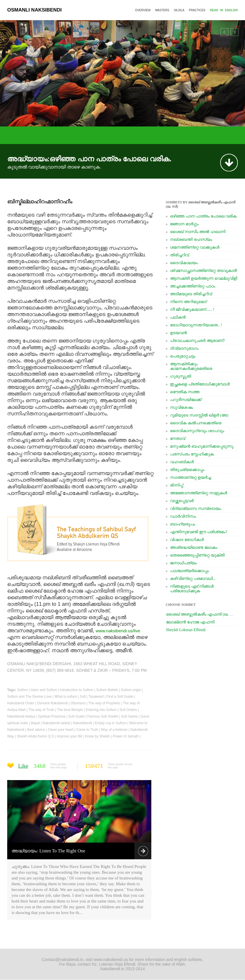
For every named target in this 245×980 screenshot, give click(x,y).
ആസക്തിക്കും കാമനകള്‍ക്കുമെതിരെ (191, 366)
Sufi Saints (129, 716)
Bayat (36, 723)
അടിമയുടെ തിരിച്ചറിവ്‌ (191, 294)
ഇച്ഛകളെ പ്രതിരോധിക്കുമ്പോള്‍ (200, 384)
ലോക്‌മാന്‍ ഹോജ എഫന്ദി (190, 622)
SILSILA (179, 10)
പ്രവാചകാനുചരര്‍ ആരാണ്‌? (197, 341)
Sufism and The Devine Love (29, 697)
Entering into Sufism (101, 710)
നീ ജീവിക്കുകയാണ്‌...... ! (192, 310)
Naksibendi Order (21, 703)
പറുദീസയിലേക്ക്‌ (186, 400)
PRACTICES (197, 10)
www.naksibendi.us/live (118, 631)
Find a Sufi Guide (120, 697)
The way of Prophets (104, 703)
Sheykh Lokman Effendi (186, 630)
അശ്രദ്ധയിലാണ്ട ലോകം (194, 547)
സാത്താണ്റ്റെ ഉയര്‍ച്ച (191, 477)
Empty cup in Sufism (111, 723)
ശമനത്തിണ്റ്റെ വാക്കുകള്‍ (195, 247)
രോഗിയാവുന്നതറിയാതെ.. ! (196, 325)
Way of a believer (114, 730)
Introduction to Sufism (77, 690)
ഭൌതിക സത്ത (185, 392)
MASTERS (162, 10)
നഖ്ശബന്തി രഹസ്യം (191, 240)
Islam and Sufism (44, 690)
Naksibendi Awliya (21, 716)
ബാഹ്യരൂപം (183, 524)
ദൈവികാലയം (184, 263)
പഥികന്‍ (178, 317)
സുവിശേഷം (182, 407)
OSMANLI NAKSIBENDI (34, 10)
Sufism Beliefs (107, 690)
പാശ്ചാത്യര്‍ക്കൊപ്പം (190, 571)
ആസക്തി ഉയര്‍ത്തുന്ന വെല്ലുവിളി (204, 278)
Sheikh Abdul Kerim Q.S (35, 736)
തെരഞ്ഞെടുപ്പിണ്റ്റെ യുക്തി (197, 555)
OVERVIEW (143, 10)
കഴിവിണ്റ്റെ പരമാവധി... (193, 579)
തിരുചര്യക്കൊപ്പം (187, 470)
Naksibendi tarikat (56, 723)
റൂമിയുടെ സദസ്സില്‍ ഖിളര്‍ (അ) (199, 415)
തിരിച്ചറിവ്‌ (179, 255)
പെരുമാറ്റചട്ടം (183, 356)
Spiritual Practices (52, 716)
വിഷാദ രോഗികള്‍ (187, 540)
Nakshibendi (82, 723)
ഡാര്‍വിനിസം (183, 516)
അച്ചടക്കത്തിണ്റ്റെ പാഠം (193, 286)
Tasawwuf (96, 697)
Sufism (22, 690)
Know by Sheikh (97, 736)
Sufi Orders (128, 710)
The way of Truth (41, 710)
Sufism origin (131, 690)
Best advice (36, 730)
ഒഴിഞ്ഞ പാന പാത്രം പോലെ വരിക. (204, 216)
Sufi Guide (76, 716)
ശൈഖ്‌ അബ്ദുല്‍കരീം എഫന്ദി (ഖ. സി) (202, 614)
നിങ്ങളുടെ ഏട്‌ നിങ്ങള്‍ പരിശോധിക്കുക (192, 589)
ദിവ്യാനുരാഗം (184, 348)
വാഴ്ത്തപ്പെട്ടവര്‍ (182, 501)
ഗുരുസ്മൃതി (181, 376)
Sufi (83, 697)
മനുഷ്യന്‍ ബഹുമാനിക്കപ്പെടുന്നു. (202, 446)
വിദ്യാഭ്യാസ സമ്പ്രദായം (196, 509)
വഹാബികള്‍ (182, 462)
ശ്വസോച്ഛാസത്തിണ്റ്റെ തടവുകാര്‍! (204, 271)
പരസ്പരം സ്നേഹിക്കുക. (192, 454)
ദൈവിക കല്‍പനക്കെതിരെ (196, 423)
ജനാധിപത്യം (183, 563)
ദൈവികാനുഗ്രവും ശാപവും (197, 431)
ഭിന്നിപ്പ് (177, 485)
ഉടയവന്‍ (178, 333)
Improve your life (70, 736)
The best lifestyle (70, 710)
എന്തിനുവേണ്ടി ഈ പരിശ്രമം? (199, 532)
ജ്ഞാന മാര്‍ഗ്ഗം (184, 224)
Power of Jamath (126, 736)
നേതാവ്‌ (178, 439)
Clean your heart (61, 730)
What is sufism (66, 697)
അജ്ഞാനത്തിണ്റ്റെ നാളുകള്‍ (199, 493)
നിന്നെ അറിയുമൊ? (189, 302)
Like (23, 766)
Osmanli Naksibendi (52, 703)
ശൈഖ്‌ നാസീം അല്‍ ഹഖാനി (198, 232)
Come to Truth (87, 730)
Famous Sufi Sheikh (103, 716)
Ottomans (78, 703)
